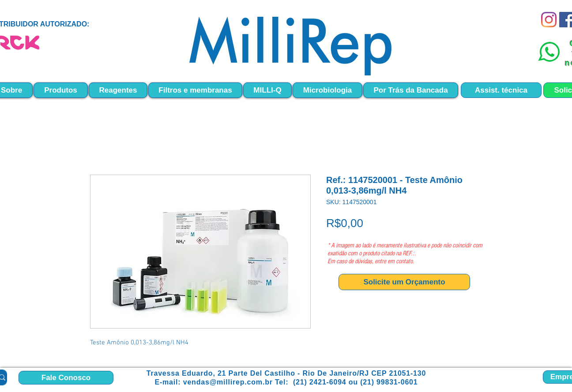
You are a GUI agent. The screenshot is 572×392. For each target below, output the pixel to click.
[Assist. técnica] (501, 90)
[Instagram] (549, 20)
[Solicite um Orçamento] (404, 282)
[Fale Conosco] (66, 378)
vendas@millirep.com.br (228, 382)
